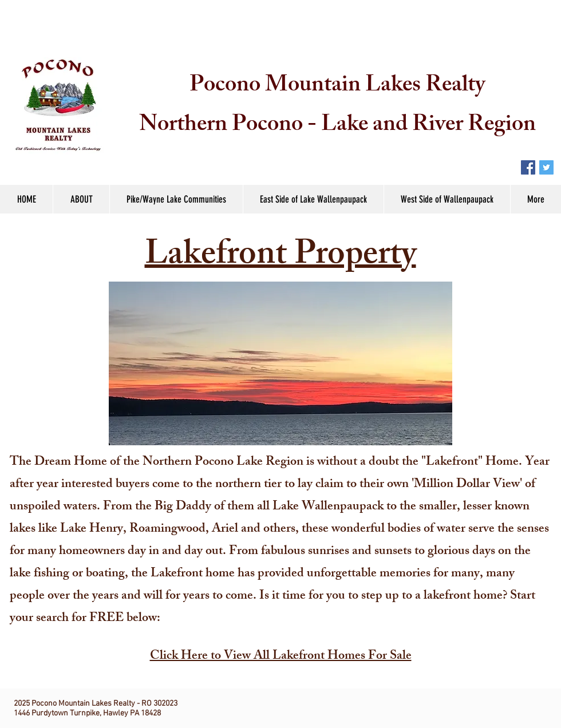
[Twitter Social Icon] (546, 167)
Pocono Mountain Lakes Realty (337, 87)
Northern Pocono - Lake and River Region (337, 126)
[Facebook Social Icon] (528, 167)
